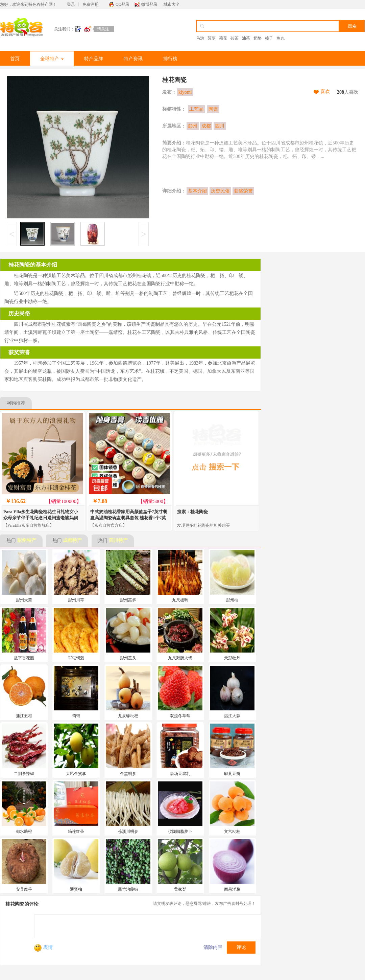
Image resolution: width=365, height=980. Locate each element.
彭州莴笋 (128, 600)
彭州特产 (27, 540)
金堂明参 (128, 774)
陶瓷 (213, 109)
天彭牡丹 (232, 658)
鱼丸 (281, 38)
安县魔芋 (24, 889)
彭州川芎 (76, 600)
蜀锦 (76, 716)
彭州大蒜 (24, 600)
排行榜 (170, 59)
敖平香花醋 (24, 658)
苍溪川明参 (128, 831)
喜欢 (325, 92)
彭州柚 (232, 600)
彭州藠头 (128, 658)
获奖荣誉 (243, 191)
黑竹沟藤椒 (128, 889)
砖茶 (235, 38)
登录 (71, 4)
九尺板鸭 (180, 600)
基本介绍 (197, 191)
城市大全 (172, 4)
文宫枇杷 (232, 831)
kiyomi (185, 92)
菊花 (223, 38)
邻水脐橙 (24, 831)
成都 (206, 126)
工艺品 (196, 109)
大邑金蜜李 (76, 774)
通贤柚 (76, 889)
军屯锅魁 (76, 658)
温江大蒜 (232, 716)
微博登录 (149, 4)
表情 (43, 947)
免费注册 (91, 4)
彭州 (193, 126)
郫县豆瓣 (232, 774)
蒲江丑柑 (24, 716)
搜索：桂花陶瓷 (192, 512)
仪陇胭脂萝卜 (180, 831)
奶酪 (258, 38)
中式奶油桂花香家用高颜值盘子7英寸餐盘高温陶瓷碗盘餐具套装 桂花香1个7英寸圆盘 (129, 518)
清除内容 (213, 947)
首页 (15, 59)
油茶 (246, 38)
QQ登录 (123, 4)
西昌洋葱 (232, 889)
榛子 (269, 38)
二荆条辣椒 (24, 774)
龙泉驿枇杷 (128, 716)
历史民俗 (220, 191)
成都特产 (72, 540)
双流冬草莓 (180, 716)
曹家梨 (180, 889)
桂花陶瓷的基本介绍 (33, 265)
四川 (220, 126)
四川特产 (118, 540)
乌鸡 (200, 38)
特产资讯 (133, 59)
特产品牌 (94, 59)
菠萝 (212, 38)
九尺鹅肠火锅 (180, 658)
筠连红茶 (76, 831)
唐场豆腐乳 (180, 774)
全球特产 (52, 59)
